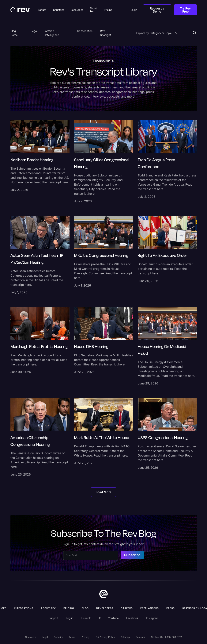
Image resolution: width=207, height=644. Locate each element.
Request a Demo (157, 10)
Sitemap (125, 637)
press (171, 608)
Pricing (69, 608)
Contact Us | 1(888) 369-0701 (167, 637)
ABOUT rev (48, 608)
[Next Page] (103, 492)
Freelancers (150, 608)
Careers (127, 608)
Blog (85, 608)
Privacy (86, 637)
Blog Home (14, 33)
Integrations (24, 608)
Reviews (140, 637)
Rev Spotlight (105, 33)
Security (58, 637)
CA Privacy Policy (105, 637)
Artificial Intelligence (52, 33)
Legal (34, 31)
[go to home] (103, 594)
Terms (72, 637)
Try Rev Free (185, 10)
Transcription (85, 31)
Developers (105, 608)
